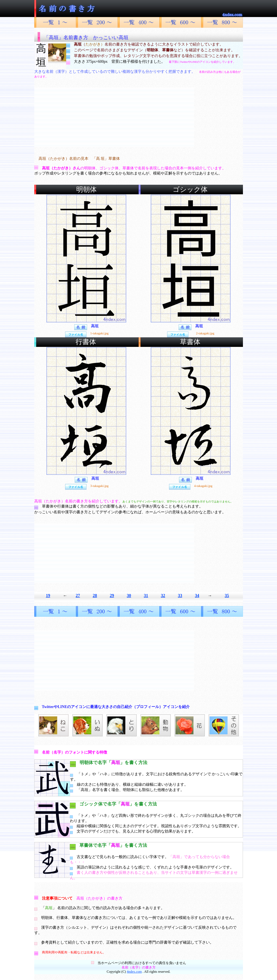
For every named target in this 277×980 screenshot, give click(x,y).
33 (180, 595)
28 (95, 595)
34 (197, 595)
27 (78, 595)
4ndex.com (134, 972)
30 (129, 595)
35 (227, 595)
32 (163, 595)
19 (48, 595)
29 (112, 595)
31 (146, 595)
